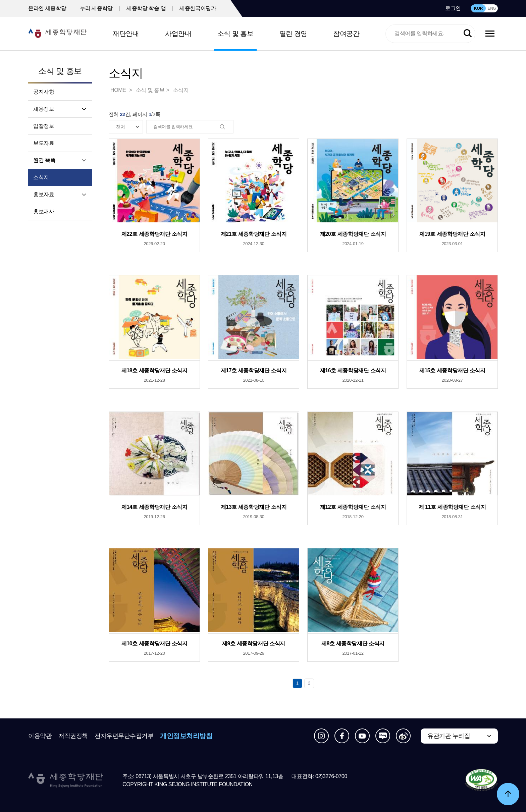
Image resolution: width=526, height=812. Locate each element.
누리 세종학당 (96, 8)
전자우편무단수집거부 (124, 736)
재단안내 (126, 34)
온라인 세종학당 (47, 8)
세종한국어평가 (198, 8)
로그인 (453, 8)
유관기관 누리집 (449, 736)
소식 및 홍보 (235, 34)
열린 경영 (293, 34)
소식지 (41, 177)
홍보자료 (44, 194)
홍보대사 (44, 211)
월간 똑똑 (44, 160)
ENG (492, 8)
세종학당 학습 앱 (146, 8)
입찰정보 (44, 126)
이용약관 (40, 736)
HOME (119, 90)
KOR (478, 8)
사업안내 (178, 34)
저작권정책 (73, 736)
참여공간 (346, 34)
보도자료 (44, 143)
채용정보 (44, 109)
